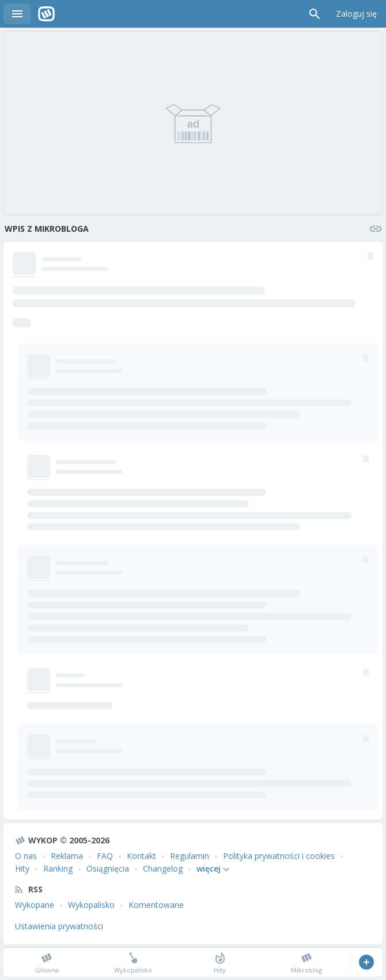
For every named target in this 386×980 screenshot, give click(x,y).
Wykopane (35, 905)
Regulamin (190, 856)
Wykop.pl (46, 14)
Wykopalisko (91, 905)
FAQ (105, 856)
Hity (22, 868)
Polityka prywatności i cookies (279, 856)
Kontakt (141, 856)
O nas (26, 856)
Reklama (67, 856)
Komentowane (156, 905)
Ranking (58, 868)
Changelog (163, 868)
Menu (17, 14)
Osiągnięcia (108, 868)
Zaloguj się (356, 14)
